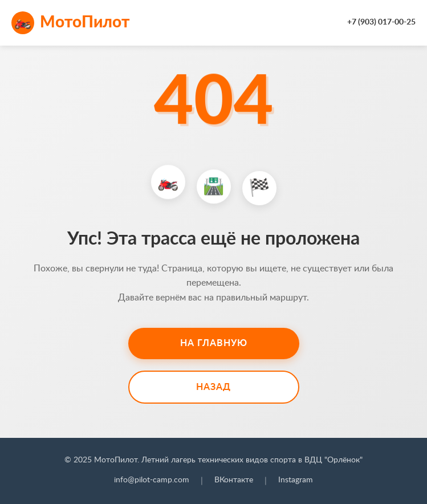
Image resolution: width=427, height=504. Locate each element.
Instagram (296, 480)
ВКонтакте (234, 480)
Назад (213, 387)
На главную (214, 343)
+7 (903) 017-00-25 (381, 22)
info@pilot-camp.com (152, 480)
